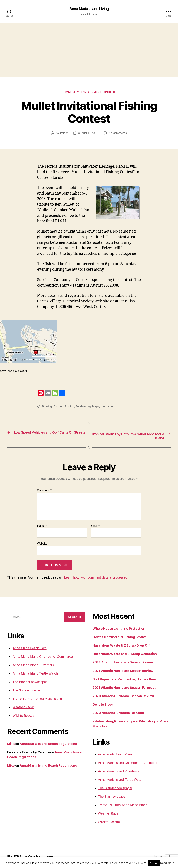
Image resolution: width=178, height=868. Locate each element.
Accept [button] (154, 863)
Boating (47, 408)
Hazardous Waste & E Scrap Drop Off (121, 647)
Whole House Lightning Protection (119, 630)
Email (95, 528)
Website (42, 545)
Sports (113, 93)
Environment (92, 93)
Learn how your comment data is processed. (96, 579)
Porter (63, 134)
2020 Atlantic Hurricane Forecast (118, 715)
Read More (167, 863)
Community (69, 93)
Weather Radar (23, 709)
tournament (109, 408)
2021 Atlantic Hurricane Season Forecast (124, 689)
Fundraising (84, 408)
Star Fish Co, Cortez (14, 372)
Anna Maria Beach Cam (30, 650)
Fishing (70, 408)
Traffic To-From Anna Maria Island (37, 700)
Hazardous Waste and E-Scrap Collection (125, 656)
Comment (44, 492)
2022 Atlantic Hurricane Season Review (123, 664)
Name (42, 528)
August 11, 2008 (88, 134)
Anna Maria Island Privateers (33, 667)
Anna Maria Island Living (89, 9)
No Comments (119, 134)
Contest (59, 408)
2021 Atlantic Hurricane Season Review (123, 672)
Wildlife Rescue (23, 717)
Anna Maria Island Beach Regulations (48, 746)
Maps (97, 408)
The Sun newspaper (27, 692)
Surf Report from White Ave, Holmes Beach (126, 681)
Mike (11, 746)
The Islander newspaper (30, 684)
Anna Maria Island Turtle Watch (35, 675)
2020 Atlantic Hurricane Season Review (123, 698)
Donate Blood (103, 706)
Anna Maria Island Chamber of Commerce (43, 658)
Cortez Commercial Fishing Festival (120, 639)
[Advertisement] (89, 50)
